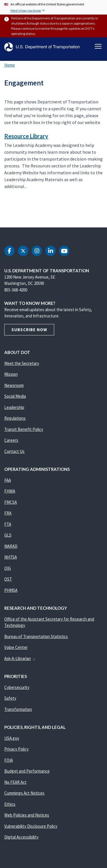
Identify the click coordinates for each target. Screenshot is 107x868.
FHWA (10, 491)
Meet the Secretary (22, 363)
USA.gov (12, 738)
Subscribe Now (29, 330)
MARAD (11, 546)
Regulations (15, 418)
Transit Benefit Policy (24, 429)
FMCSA (11, 502)
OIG (8, 568)
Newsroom (14, 385)
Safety (10, 698)
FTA (8, 524)
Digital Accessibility (21, 837)
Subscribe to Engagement (3, 215)
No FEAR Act (15, 782)
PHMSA (11, 590)
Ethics (10, 804)
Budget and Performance (27, 771)
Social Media (15, 396)
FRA (8, 513)
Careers (11, 440)
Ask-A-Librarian (20, 658)
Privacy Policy (16, 749)
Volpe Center (16, 647)
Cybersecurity (17, 687)
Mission (11, 374)
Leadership (14, 407)
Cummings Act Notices (24, 793)
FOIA (9, 760)
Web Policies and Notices (27, 815)
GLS (8, 535)
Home (10, 65)
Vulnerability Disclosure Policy (31, 826)
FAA (8, 480)
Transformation (18, 709)
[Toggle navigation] (98, 46)
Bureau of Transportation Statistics (36, 636)
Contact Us (14, 451)
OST (8, 579)
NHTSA (11, 557)
